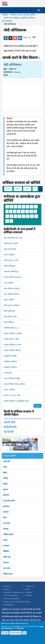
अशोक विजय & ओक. (11, 339)
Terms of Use (20, 628)
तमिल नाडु (7, 557)
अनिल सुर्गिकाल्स (9, 266)
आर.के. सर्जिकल (9, 390)
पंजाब (5, 540)
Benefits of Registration (13, 592)
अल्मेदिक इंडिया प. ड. (11, 328)
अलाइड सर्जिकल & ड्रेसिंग (13, 333)
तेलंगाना (6, 563)
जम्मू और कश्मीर (9, 501)
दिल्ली (5, 484)
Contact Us (30, 586)
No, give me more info (15, 633)
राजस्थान (6, 546)
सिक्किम (6, 551)
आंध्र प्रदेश (7, 461)
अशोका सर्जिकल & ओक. (13, 345)
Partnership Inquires (12, 599)
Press (27, 589)
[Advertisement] (23, 96)
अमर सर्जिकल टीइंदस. (11, 294)
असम (5, 467)
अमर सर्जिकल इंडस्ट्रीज (12, 289)
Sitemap (29, 592)
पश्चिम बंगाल (8, 574)
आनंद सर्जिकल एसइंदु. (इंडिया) (15, 384)
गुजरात (6, 489)
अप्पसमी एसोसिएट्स (11, 272)
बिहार (5, 473)
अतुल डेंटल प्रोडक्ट (10, 249)
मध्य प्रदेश (7, 523)
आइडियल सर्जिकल (10, 362)
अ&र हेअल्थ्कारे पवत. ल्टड (13, 238)
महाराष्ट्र (6, 529)
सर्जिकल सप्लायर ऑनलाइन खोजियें (23, 15)
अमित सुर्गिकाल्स (9, 311)
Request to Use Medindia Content (17, 602)
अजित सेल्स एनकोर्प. (11, 243)
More (37, 406)
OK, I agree (5, 633)
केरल (5, 518)
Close (25, 633)
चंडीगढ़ (6, 478)
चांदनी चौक (9, 422)
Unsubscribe (9, 605)
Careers (7, 589)
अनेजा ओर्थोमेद (9, 255)
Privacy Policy (8, 628)
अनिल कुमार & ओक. (11, 260)
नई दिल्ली (9, 432)
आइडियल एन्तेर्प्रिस (10, 356)
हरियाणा (6, 495)
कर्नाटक (6, 512)
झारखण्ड (6, 506)
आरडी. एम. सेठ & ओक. (12, 395)
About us (7, 586)
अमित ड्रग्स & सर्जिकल (12, 305)
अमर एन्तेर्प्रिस (8, 283)
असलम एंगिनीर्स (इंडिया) (12, 350)
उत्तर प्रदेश (7, 568)
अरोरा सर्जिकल (9, 322)
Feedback (29, 595)
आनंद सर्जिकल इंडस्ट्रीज (12, 378)
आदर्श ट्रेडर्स (8, 373)
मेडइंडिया (5, 15)
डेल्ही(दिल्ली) (10, 427)
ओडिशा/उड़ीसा (8, 534)
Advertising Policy (11, 595)
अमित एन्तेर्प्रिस (9, 300)
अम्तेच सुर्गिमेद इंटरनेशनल (13, 277)
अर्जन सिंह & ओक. (10, 317)
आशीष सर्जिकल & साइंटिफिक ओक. (16, 401)
